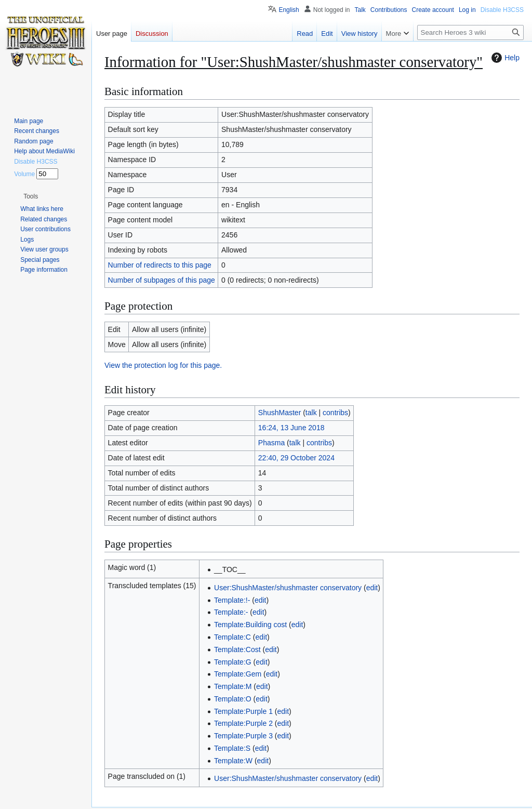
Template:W (233, 761)
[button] (31, 196)
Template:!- (232, 600)
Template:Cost (237, 649)
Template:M (233, 686)
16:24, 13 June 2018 (291, 428)
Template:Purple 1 (243, 711)
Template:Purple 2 (243, 723)
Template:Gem (238, 674)
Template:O (233, 699)
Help (504, 58)
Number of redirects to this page (160, 265)
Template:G (233, 662)
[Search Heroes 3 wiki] (470, 32)
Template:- (231, 612)
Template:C (232, 637)
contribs (335, 413)
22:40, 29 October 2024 (296, 458)
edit (372, 588)
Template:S (232, 748)
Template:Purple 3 (243, 736)
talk (311, 413)
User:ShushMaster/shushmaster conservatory (288, 588)
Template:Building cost (250, 625)
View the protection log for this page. (163, 365)
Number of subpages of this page (162, 280)
